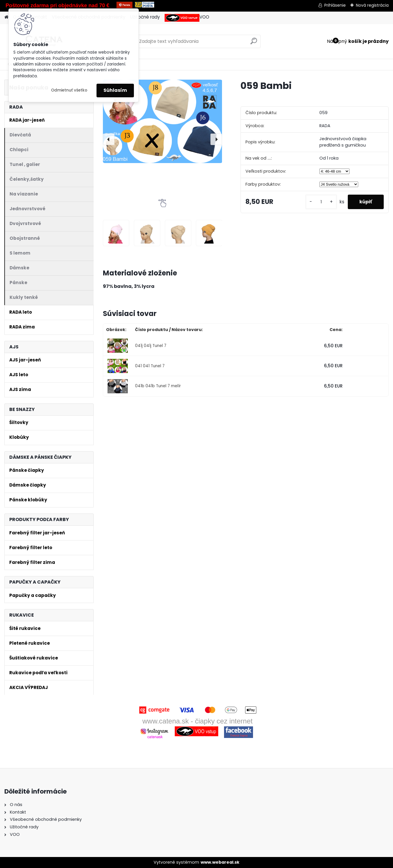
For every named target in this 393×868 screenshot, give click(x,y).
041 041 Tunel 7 (150, 366)
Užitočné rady (145, 17)
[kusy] (321, 202)
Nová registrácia (372, 5)
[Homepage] (6, 17)
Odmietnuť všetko (69, 90)
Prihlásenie (335, 5)
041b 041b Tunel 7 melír (158, 386)
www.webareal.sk (220, 862)
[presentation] (109, 139)
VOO (187, 18)
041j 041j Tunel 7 (151, 346)
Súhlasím (115, 90)
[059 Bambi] (163, 121)
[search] (254, 43)
